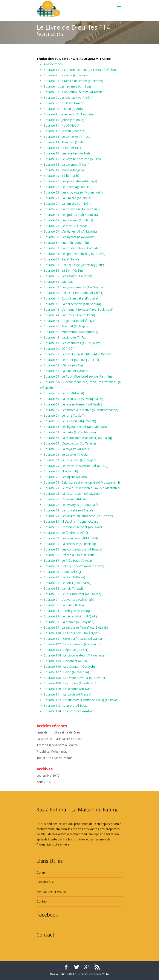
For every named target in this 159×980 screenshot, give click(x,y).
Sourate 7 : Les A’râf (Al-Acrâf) (65, 103)
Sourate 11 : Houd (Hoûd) (62, 125)
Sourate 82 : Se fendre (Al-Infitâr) (67, 533)
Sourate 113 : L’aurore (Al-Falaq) (66, 706)
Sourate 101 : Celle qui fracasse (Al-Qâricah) (74, 639)
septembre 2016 (48, 775)
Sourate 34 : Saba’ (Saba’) (61, 259)
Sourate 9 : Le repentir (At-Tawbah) (68, 114)
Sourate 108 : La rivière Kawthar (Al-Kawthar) (75, 678)
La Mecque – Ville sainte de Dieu (59, 739)
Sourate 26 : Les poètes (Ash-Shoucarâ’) (72, 215)
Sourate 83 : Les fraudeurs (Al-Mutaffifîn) (72, 538)
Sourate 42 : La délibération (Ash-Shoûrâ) (72, 304)
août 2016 (44, 782)
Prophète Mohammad (52, 751)
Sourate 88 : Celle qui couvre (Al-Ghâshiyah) (74, 566)
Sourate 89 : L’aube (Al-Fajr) (63, 572)
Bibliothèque (45, 904)
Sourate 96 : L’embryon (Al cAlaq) (67, 611)
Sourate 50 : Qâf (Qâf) (59, 349)
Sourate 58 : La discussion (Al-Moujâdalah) (73, 399)
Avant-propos (53, 64)
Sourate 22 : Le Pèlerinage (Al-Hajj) (68, 187)
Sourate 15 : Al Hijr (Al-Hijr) (62, 148)
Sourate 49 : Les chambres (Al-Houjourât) (73, 343)
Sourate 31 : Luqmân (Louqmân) (66, 243)
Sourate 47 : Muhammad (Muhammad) (71, 332)
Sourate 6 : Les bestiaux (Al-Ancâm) (69, 98)
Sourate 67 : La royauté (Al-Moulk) (68, 449)
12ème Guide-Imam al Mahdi (57, 745)
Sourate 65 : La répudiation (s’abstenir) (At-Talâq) (78, 438)
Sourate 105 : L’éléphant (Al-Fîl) (65, 661)
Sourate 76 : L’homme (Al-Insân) (66, 499)
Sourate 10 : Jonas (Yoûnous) (64, 120)
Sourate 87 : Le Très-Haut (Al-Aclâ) (68, 560)
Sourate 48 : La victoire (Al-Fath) (66, 337)
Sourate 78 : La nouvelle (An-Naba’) (68, 510)
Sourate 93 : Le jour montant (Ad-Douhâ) (73, 594)
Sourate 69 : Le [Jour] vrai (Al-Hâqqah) (70, 460)
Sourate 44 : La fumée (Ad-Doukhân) (69, 315)
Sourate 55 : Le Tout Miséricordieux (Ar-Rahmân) (78, 376)
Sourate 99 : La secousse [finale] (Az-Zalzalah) (76, 627)
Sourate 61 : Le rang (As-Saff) (64, 415)
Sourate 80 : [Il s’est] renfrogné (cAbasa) (72, 521)
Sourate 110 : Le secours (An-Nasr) (68, 689)
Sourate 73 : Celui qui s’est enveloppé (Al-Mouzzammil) (82, 482)
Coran (41, 894)
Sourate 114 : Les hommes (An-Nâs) (69, 711)
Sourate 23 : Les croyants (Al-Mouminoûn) (73, 192)
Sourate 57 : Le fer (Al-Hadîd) (64, 393)
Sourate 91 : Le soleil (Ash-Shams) (68, 583)
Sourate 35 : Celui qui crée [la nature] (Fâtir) (74, 265)
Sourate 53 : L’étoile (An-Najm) (65, 365)
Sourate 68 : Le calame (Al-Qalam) (68, 454)
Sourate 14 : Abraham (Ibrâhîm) (66, 142)
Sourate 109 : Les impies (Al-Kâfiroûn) (70, 683)
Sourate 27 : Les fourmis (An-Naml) (68, 220)
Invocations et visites (51, 914)
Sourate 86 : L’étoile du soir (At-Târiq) (70, 555)
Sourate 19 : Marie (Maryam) (64, 170)
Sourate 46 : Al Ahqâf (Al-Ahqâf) (66, 326)
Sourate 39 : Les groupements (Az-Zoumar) (74, 287)
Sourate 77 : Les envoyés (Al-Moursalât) (72, 505)
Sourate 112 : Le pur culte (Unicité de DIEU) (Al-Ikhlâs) (81, 700)
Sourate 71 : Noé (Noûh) (61, 471)
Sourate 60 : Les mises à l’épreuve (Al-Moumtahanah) (81, 410)
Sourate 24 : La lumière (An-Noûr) (67, 198)
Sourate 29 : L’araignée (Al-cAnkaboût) (70, 231)
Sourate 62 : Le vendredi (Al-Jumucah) (70, 421)
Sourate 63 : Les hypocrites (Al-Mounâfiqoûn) (75, 427)
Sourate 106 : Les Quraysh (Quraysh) (69, 666)
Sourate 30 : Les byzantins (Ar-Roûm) (70, 237)
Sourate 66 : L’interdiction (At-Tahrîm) (70, 443)
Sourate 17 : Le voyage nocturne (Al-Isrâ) (72, 159)
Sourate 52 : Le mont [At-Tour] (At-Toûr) (72, 360)
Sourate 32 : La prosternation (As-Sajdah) (73, 248)
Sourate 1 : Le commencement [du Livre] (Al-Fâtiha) (80, 70)
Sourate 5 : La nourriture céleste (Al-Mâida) (74, 92)
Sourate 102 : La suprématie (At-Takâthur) (73, 644)
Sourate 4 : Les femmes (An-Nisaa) (68, 86)
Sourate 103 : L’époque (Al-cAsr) (66, 650)
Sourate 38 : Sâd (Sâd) (59, 282)
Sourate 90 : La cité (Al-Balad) (64, 577)
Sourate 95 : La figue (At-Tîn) (64, 605)
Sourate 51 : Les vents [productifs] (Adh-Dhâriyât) (78, 354)
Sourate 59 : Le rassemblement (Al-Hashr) (73, 404)
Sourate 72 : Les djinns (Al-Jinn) (65, 477)
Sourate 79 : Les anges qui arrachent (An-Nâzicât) (78, 516)
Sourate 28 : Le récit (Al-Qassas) (66, 226)
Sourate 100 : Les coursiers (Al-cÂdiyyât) (72, 633)
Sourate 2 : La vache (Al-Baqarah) (67, 75)
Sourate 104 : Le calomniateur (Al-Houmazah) (76, 655)
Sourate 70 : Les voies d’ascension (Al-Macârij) (76, 466)
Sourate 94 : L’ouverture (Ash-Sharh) (69, 600)
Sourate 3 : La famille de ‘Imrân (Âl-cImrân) (73, 81)
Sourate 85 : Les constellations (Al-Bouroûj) (74, 549)
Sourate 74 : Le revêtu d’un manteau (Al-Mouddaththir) (82, 488)
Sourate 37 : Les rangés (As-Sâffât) (68, 276)
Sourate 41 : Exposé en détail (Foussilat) (72, 298)
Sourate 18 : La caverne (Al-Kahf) (67, 164)
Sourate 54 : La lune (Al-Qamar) (66, 371)
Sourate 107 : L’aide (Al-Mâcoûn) (66, 672)
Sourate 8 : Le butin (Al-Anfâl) (64, 109)
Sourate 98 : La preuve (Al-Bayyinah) (69, 622)
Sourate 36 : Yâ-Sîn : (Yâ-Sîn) (63, 270)
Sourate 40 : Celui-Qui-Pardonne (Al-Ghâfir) (74, 293)
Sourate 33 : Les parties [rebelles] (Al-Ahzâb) (75, 254)
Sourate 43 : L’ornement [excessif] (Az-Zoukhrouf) (79, 309)
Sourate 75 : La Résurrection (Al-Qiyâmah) (73, 494)
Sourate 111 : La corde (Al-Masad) (68, 694)
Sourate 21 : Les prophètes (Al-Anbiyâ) (70, 181)
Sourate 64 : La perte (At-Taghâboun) (70, 432)
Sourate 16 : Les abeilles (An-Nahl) (68, 153)
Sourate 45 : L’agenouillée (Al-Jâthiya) (70, 321)
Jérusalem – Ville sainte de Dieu (58, 732)
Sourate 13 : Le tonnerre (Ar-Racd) (68, 137)
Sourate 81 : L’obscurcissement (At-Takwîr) (74, 527)
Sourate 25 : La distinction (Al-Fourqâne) (72, 209)
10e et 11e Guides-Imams (54, 758)
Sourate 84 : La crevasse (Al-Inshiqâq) (70, 544)
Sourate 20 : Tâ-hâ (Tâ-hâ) (62, 176)
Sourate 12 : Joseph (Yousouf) (65, 131)
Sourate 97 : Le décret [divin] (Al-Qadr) (70, 616)
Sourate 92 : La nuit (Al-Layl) (63, 588)
